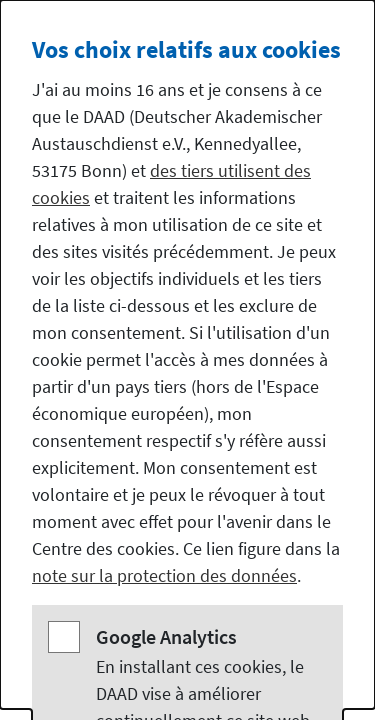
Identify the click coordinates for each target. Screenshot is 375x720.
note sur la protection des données (164, 575)
